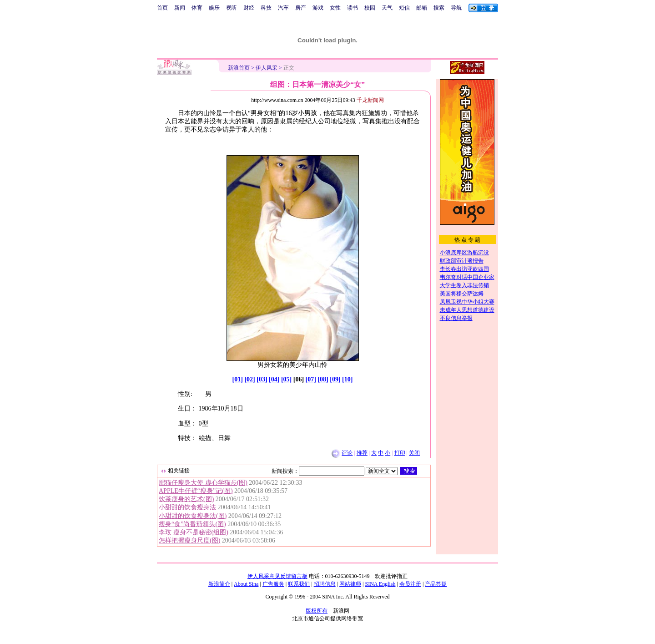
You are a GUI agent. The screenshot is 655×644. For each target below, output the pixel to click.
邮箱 (422, 8)
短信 (404, 8)
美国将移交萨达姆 (462, 294)
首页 (162, 8)
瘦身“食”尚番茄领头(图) (192, 524)
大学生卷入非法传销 (464, 285)
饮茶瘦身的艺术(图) (186, 499)
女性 (335, 8)
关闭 (414, 453)
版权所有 (317, 611)
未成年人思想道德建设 (467, 310)
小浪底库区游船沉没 (464, 253)
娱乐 (214, 8)
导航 (456, 8)
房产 (301, 8)
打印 (400, 453)
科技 (266, 8)
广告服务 (273, 584)
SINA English (380, 584)
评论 (347, 453)
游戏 (318, 8)
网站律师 (350, 584)
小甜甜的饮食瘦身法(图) (193, 516)
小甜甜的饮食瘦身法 (187, 507)
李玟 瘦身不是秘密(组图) (194, 532)
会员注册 (410, 584)
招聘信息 (325, 584)
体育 (197, 8)
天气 (387, 8)
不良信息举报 (456, 318)
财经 (249, 8)
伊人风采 (267, 68)
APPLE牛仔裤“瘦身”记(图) (196, 491)
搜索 (439, 8)
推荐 (362, 453)
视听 (232, 8)
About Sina (246, 584)
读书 (353, 8)
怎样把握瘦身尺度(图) (189, 540)
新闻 (180, 8)
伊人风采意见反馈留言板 (277, 576)
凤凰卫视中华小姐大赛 (467, 302)
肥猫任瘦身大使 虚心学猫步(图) (203, 483)
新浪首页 (239, 68)
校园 (370, 8)
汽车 (283, 8)
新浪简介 (219, 584)
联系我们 (299, 584)
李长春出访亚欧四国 (464, 269)
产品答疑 (436, 584)
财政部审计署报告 (462, 261)
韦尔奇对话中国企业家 (467, 277)
